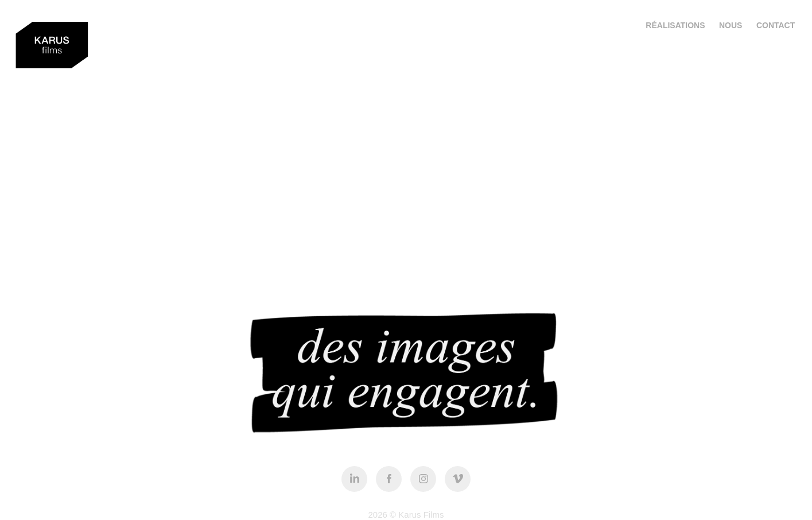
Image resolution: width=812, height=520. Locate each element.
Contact (776, 25)
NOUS (731, 25)
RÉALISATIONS (675, 25)
